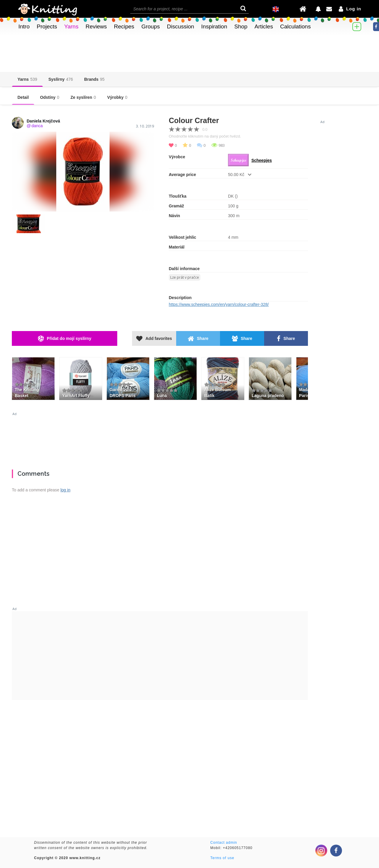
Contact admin (224, 843)
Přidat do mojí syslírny (65, 339)
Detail (23, 97)
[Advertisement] (160, 438)
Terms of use (222, 858)
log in (65, 490)
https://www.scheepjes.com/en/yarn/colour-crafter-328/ (219, 304)
